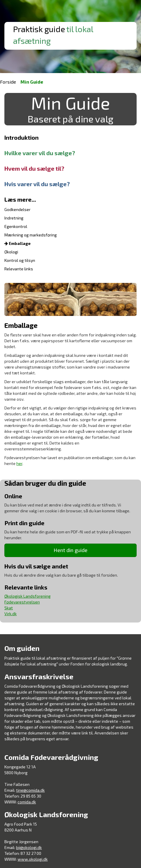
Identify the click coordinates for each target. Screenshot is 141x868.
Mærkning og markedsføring (31, 235)
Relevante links (19, 269)
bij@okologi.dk (29, 847)
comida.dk (27, 802)
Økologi (11, 252)
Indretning (14, 218)
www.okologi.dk (33, 859)
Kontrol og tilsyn (20, 260)
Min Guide (32, 82)
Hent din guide (70, 550)
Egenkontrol (16, 226)
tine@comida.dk (30, 790)
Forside (8, 82)
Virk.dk (11, 614)
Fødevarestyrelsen (22, 602)
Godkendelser (17, 209)
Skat (9, 608)
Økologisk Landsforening (27, 596)
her (19, 463)
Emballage (18, 243)
